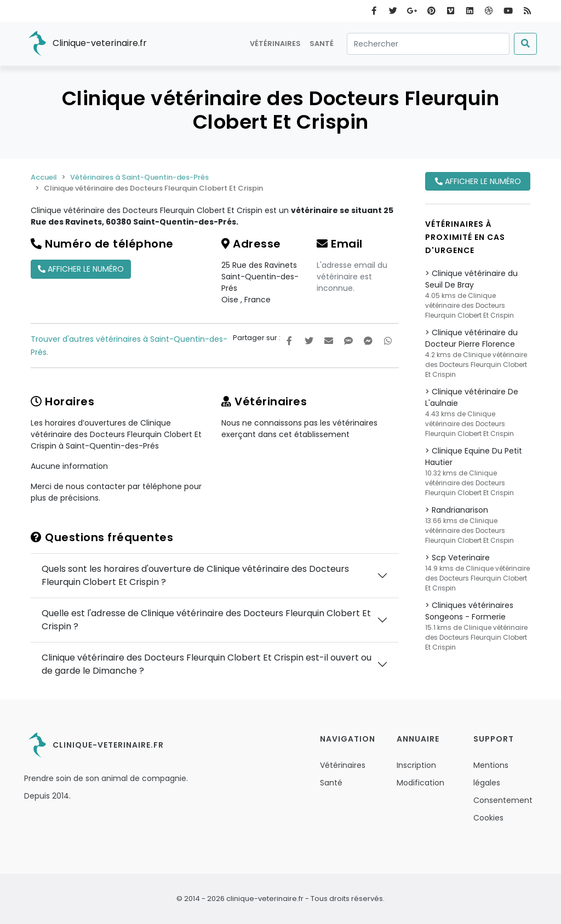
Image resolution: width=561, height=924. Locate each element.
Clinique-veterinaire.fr (85, 44)
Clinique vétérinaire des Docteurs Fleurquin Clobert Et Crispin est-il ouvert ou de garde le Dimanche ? (207, 664)
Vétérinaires (275, 44)
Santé (322, 44)
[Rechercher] (428, 44)
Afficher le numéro (81, 269)
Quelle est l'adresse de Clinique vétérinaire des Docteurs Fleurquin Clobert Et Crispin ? (206, 620)
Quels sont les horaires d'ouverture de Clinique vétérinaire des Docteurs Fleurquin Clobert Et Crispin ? (195, 575)
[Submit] (525, 44)
